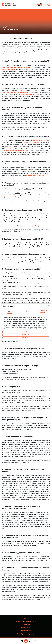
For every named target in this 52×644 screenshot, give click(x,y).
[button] (48, 306)
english (39, 5)
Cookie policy (26, 624)
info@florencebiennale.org (10, 197)
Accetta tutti (26, 337)
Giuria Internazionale (8, 69)
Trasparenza (26, 630)
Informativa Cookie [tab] (42, 311)
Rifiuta (26, 332)
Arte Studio (26, 619)
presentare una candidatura (42, 140)
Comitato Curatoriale (32, 142)
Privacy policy (26, 627)
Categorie (38, 226)
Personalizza (26, 335)
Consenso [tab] (10, 311)
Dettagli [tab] (26, 311)
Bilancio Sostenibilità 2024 (26, 622)
